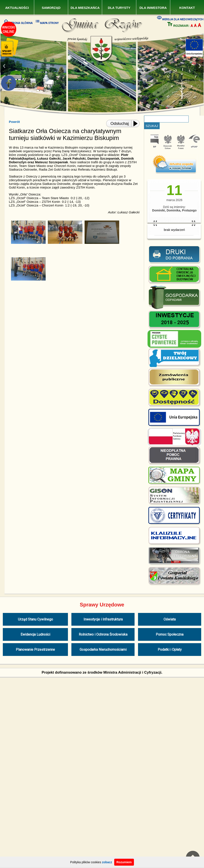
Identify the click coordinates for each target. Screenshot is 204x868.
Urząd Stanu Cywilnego (35, 619)
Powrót (14, 122)
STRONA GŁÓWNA (18, 21)
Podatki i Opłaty (170, 650)
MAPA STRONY (47, 21)
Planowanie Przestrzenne (35, 650)
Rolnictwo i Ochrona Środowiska (103, 634)
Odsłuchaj (120, 123)
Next (200, 66)
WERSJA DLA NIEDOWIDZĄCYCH (180, 18)
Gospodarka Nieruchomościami (103, 650)
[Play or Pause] (137, 124)
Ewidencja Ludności (35, 634)
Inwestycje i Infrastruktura (103, 619)
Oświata (170, 619)
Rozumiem (124, 862)
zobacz (107, 862)
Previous (4, 66)
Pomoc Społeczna (170, 634)
